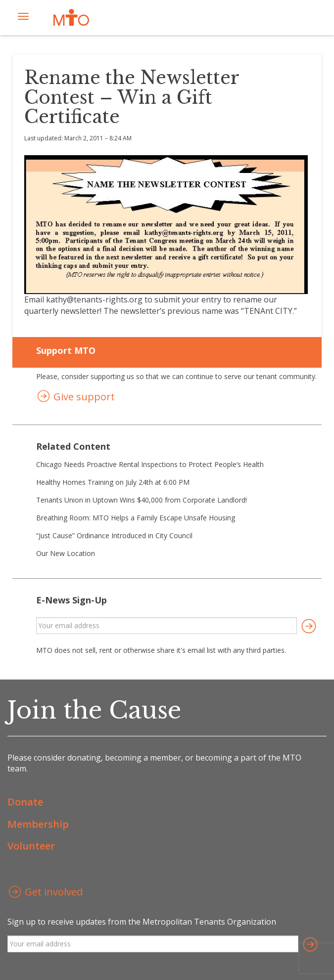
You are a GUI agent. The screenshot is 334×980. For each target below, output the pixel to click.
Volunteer (31, 846)
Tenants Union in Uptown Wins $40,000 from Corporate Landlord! (142, 500)
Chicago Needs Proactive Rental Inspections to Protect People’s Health (150, 464)
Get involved (45, 893)
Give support (75, 398)
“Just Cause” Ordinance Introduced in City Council (114, 535)
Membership (38, 824)
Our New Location (66, 553)
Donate (25, 802)
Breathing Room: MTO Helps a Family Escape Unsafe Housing (136, 518)
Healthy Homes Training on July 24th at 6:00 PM (113, 482)
